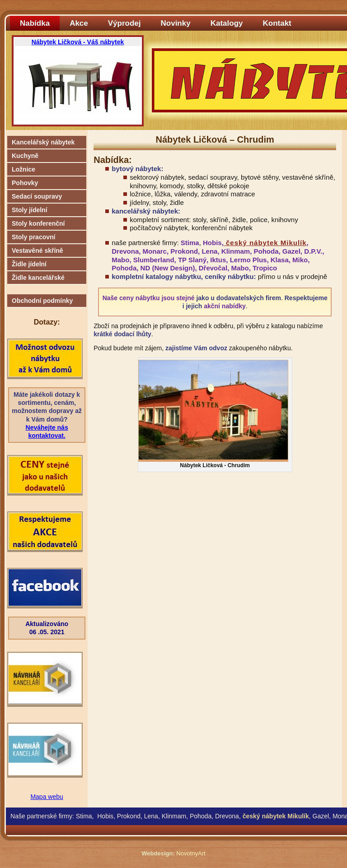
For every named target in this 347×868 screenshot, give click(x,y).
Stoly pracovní (33, 237)
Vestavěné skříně (38, 251)
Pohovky (25, 183)
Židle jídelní (29, 264)
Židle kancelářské (38, 278)
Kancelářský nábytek (43, 142)
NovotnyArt (191, 853)
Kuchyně (25, 156)
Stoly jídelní (30, 210)
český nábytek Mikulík (265, 243)
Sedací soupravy (37, 196)
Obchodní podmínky (42, 301)
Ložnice (23, 169)
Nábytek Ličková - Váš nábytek (78, 42)
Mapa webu (47, 797)
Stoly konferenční (38, 223)
